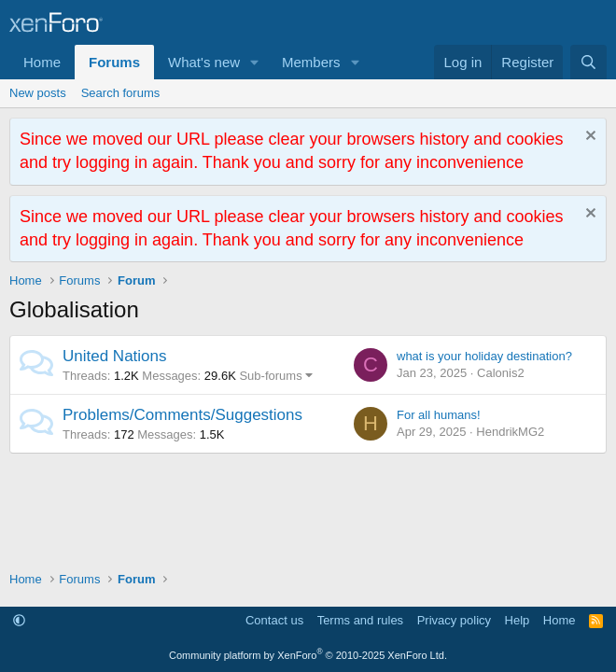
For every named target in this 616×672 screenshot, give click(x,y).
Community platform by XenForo (308, 655)
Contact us (274, 620)
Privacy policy (454, 620)
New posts (38, 93)
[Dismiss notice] (588, 138)
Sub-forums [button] (270, 376)
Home (42, 62)
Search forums (121, 93)
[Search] (588, 62)
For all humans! (439, 415)
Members (311, 62)
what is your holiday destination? (484, 356)
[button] (255, 62)
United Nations (115, 356)
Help (518, 620)
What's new (204, 62)
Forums (114, 62)
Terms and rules (360, 620)
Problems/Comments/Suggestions (182, 415)
